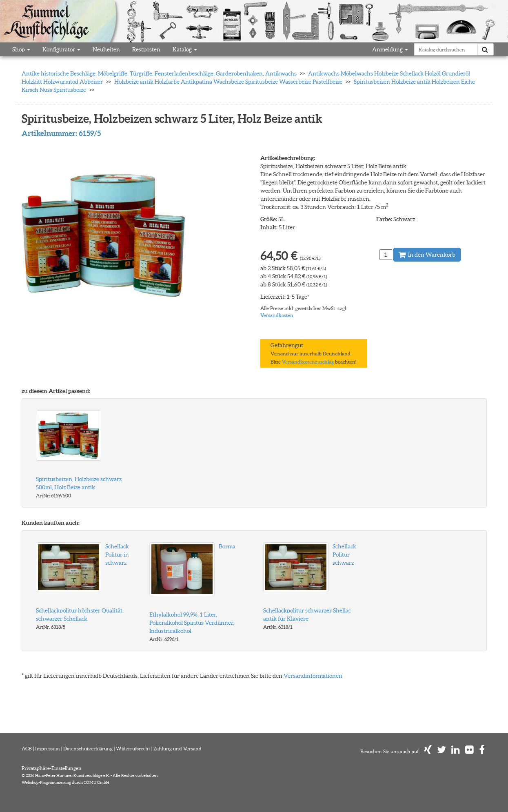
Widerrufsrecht (133, 749)
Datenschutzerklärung (88, 749)
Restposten (146, 49)
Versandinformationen (313, 676)
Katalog (185, 49)
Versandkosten (277, 315)
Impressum (48, 749)
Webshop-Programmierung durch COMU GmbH (65, 782)
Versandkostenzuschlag (308, 362)
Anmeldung (390, 49)
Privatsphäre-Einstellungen (52, 768)
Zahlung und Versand (177, 749)
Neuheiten (106, 49)
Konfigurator (61, 49)
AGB (27, 749)
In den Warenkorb (427, 255)
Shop (21, 49)
